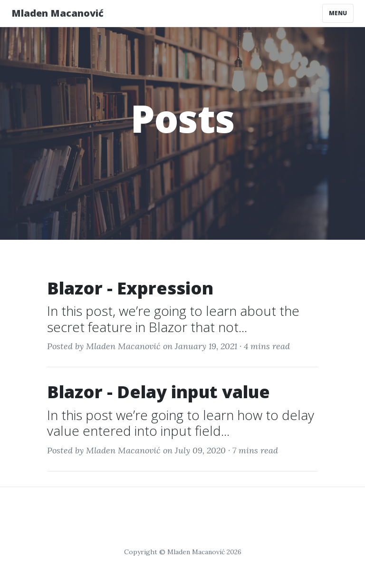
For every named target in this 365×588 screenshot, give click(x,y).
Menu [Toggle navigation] (338, 13)
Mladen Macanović (58, 13)
